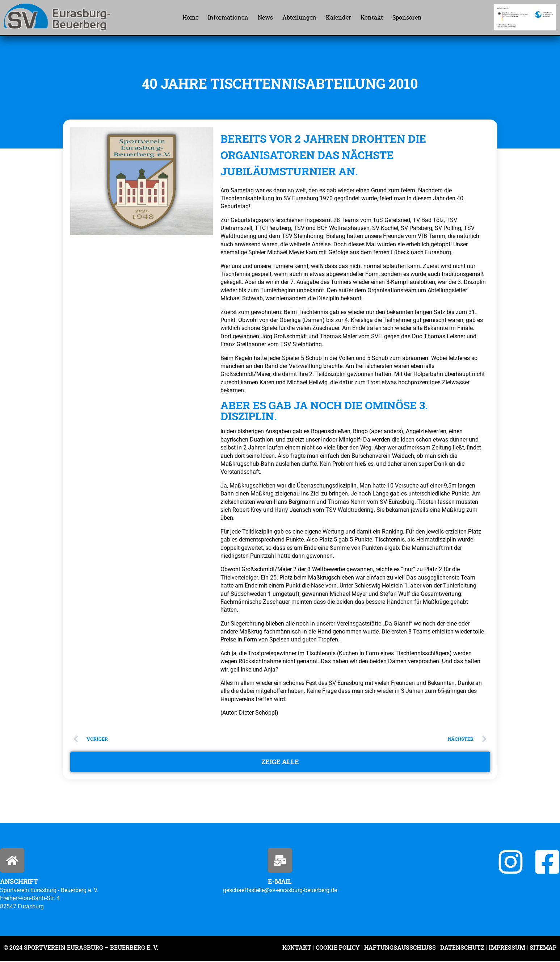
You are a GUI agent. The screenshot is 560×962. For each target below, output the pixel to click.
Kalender (338, 17)
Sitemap (542, 949)
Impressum (507, 949)
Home (190, 17)
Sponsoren (407, 17)
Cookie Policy (338, 949)
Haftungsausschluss (400, 949)
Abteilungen (299, 17)
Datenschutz (462, 949)
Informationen (228, 17)
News (265, 17)
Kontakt (372, 17)
